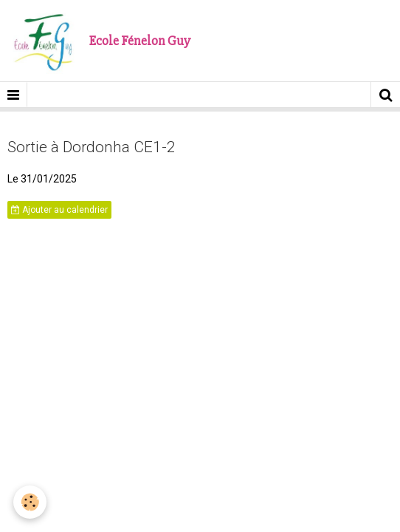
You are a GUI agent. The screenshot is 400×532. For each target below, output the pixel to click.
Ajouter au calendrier (59, 210)
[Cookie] (30, 502)
